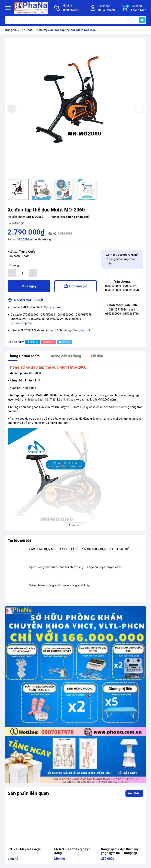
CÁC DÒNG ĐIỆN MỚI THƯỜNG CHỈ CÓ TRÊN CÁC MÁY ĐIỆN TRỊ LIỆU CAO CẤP (80, 549)
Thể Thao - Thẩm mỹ (34, 30)
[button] (139, 109)
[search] (142, 20)
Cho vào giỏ (78, 286)
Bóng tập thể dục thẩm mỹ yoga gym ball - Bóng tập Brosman (120, 853)
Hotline (73, 8)
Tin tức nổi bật (19, 540)
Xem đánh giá (16, 223)
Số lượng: (14, 265)
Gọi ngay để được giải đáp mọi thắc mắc (122, 259)
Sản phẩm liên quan (28, 793)
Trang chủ (11, 30)
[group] (75, 109)
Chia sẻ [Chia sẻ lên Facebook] (32, 342)
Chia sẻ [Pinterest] (48, 342)
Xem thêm (134, 793)
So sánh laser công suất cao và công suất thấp (59, 585)
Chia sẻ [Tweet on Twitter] (64, 342)
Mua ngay (29, 286)
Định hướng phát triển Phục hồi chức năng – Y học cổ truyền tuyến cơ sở (76, 567)
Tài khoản (106, 8)
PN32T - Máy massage (24, 849)
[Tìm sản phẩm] (75, 20)
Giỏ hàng (136, 8)
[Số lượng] (22, 273)
